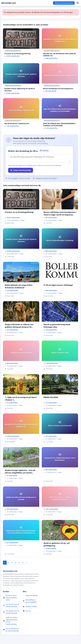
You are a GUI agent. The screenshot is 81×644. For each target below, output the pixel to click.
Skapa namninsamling (21, 170)
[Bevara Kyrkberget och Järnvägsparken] (60, 78)
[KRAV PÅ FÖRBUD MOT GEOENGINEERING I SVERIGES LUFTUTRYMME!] (60, 114)
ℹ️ (21, 51)
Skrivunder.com (9, 3)
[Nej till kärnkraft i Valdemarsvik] (21, 113)
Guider (6, 591)
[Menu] (78, 3)
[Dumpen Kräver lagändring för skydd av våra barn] (21, 79)
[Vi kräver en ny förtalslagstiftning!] (21, 43)
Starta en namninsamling (64, 3)
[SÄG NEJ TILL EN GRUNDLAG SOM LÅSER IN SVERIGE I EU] (60, 45)
